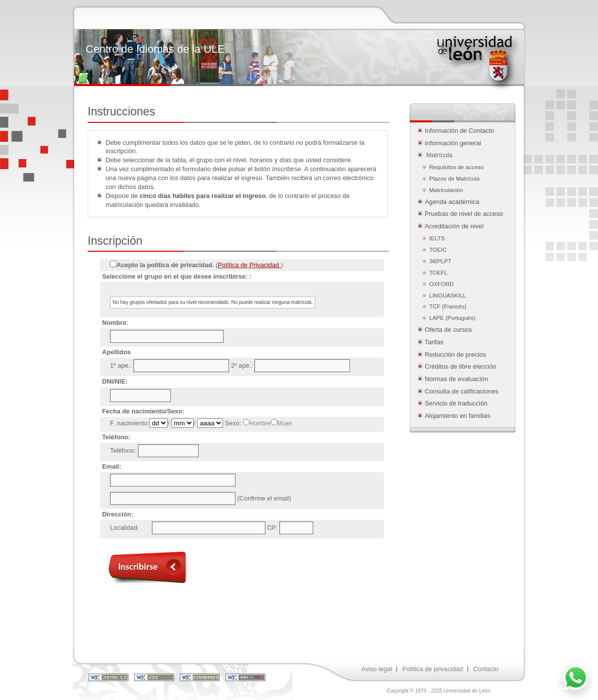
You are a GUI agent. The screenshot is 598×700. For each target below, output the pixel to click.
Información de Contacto (459, 131)
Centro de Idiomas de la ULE (155, 49)
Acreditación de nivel (454, 226)
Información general (453, 143)
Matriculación (447, 190)
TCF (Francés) (448, 306)
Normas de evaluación (456, 379)
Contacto (486, 669)
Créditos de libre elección (461, 366)
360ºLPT (440, 261)
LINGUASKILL (448, 296)
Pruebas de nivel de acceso (464, 214)
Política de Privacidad (249, 265)
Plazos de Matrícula (454, 179)
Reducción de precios (455, 354)
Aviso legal (377, 669)
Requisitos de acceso (456, 167)
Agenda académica (452, 202)
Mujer (285, 423)
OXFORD (441, 284)
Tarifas (434, 342)
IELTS (437, 238)
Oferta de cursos (448, 330)
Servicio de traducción (456, 403)
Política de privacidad (433, 669)
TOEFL (438, 273)
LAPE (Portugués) (452, 318)
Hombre (260, 423)
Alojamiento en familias (458, 416)
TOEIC (438, 250)
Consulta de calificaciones (462, 391)
